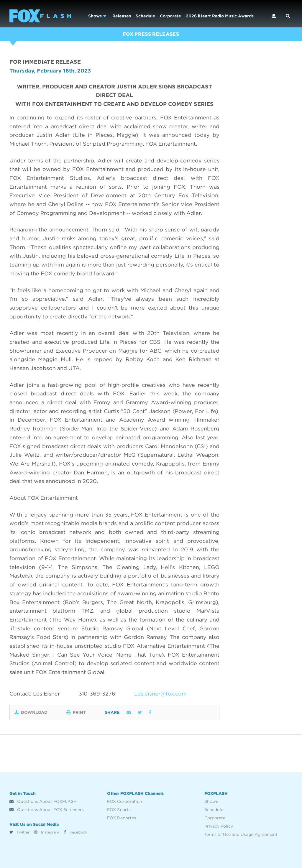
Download (31, 712)
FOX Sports (119, 810)
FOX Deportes (122, 818)
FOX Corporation (125, 801)
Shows (97, 16)
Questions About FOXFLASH (43, 801)
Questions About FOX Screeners (47, 810)
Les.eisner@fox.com (160, 694)
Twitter (19, 832)
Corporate (170, 16)
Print (76, 712)
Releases (122, 16)
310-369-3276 (97, 694)
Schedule (145, 16)
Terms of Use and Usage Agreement (241, 834)
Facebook (76, 832)
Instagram (47, 832)
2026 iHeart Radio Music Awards (220, 16)
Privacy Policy (219, 826)
